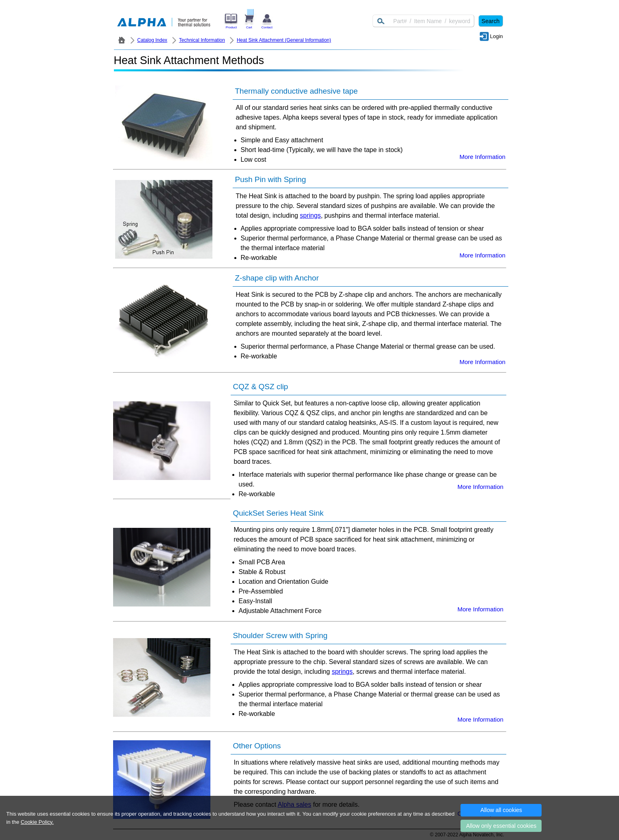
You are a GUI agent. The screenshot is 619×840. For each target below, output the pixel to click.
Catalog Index (152, 40)
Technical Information (202, 40)
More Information (483, 157)
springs (311, 215)
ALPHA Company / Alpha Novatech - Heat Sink (122, 40)
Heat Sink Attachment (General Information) (284, 40)
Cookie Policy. (37, 822)
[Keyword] (423, 21)
